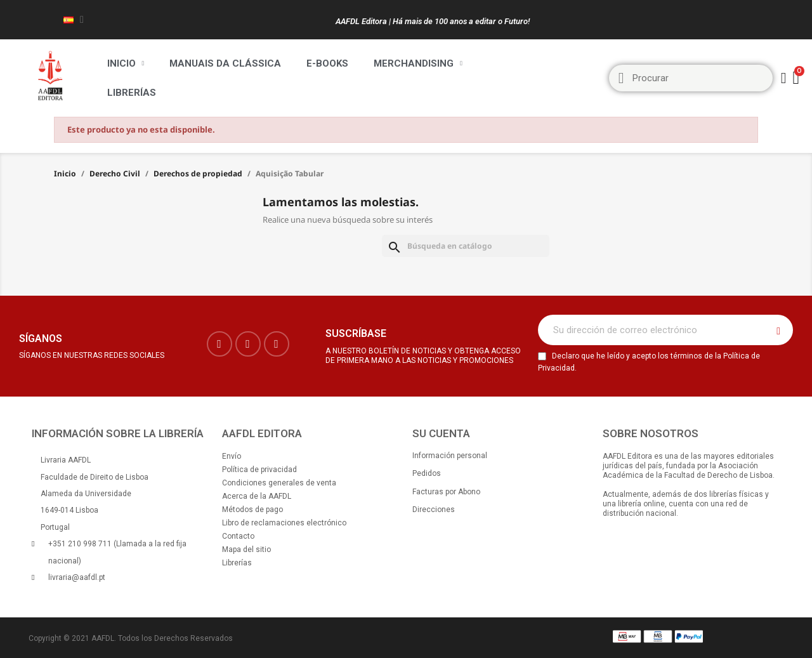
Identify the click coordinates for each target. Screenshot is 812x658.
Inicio (126, 63)
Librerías (132, 93)
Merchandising (418, 63)
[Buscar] (466, 246)
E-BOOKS (327, 63)
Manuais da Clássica (225, 63)
